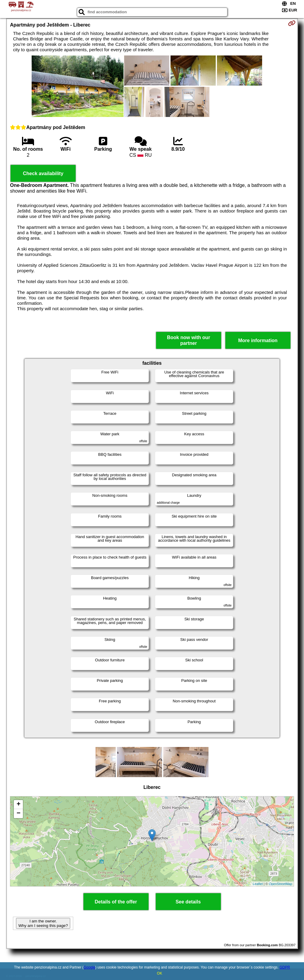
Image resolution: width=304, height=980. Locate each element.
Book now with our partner (188, 340)
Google (89, 967)
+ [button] (19, 805)
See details (188, 902)
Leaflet (258, 884)
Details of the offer (116, 902)
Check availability (43, 173)
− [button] (19, 814)
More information (258, 340)
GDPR (285, 967)
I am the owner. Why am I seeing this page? (43, 923)
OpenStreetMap (280, 884)
